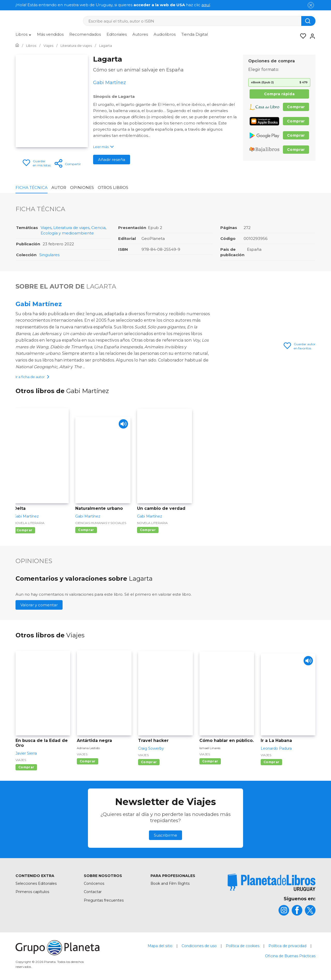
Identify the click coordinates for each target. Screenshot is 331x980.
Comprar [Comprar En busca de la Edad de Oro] (26, 768)
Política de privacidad (287, 946)
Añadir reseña (112, 160)
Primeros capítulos (32, 892)
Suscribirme (165, 836)
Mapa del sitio (160, 946)
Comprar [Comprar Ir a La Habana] (271, 762)
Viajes (46, 228)
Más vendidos (50, 34)
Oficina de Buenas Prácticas (290, 956)
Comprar (296, 107)
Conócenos (94, 884)
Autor (59, 187)
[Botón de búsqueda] (308, 21)
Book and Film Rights (170, 884)
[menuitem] (23, 36)
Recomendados (85, 34)
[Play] (122, 426)
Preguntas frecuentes (104, 901)
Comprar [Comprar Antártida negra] (88, 762)
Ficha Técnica (32, 187)
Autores (140, 34)
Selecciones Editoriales (36, 884)
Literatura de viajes (71, 228)
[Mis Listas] (302, 36)
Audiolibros (165, 34)
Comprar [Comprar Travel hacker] (149, 762)
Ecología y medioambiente (67, 233)
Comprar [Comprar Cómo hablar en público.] (210, 762)
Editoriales (117, 34)
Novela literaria (29, 523)
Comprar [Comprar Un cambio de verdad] (148, 530)
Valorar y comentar (39, 605)
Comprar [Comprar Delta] (24, 531)
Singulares (49, 255)
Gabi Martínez (39, 304)
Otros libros (113, 187)
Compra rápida (279, 94)
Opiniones (82, 187)
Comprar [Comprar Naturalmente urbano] (86, 530)
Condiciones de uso (199, 946)
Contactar (93, 892)
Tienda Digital (195, 34)
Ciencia (98, 228)
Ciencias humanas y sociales (101, 523)
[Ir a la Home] (17, 46)
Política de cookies (243, 946)
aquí (206, 5)
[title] (272, 883)
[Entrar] (311, 36)
